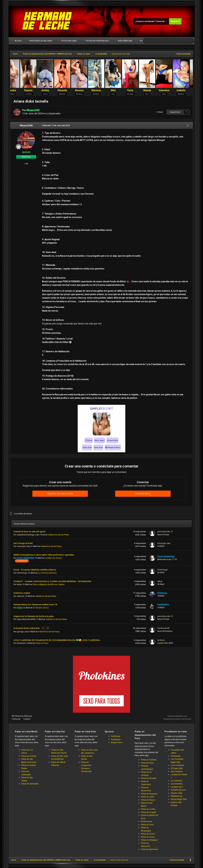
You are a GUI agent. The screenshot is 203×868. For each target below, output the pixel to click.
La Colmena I (177, 780)
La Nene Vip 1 (177, 786)
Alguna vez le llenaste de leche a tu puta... (34, 616)
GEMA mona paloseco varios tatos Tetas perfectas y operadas (44, 555)
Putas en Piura (147, 762)
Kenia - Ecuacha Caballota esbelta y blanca (35, 570)
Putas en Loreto (148, 808)
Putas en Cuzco (148, 833)
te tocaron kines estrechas (27, 628)
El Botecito (176, 755)
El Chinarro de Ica (41, 608)
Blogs (18, 41)
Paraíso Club (177, 792)
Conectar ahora (143, 494)
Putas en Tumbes (149, 759)
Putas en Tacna (148, 836)
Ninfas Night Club (179, 799)
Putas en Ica (146, 821)
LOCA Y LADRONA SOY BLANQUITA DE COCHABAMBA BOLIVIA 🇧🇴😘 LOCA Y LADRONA (57, 639)
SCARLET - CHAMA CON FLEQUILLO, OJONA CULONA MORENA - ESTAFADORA (52, 581)
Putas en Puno (42, 643)
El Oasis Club (177, 768)
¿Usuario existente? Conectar (151, 21)
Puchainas (116, 739)
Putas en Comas (29, 755)
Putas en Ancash (149, 778)
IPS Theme (16, 715)
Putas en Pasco (148, 799)
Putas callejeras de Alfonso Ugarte (49, 584)
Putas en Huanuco (149, 793)
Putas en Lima (69, 41)
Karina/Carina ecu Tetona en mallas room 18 (35, 604)
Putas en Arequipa (149, 839)
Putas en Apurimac (150, 849)
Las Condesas (177, 765)
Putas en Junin (148, 796)
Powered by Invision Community (177, 718)
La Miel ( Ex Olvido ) (54, 558)
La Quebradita (53, 114)
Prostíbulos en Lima (41, 41)
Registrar (175, 21)
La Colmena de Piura (47, 573)
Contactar (16, 718)
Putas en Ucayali (148, 812)
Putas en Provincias (97, 41)
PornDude (116, 736)
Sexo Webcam (125, 41)
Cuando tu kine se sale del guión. (30, 531)
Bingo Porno (117, 742)
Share (159, 112)
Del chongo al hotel (23, 543)
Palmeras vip (177, 796)
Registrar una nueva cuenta (60, 494)
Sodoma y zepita (22, 593)
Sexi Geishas (177, 771)
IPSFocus (28, 715)
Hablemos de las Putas (58, 535)
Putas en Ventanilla (30, 783)
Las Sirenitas (177, 783)
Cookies (27, 718)
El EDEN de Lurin (178, 789)
